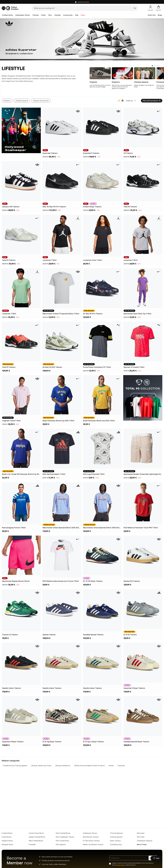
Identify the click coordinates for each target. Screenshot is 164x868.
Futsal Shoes (6, 837)
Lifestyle (58, 15)
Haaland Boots (7, 841)
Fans (50, 15)
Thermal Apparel (116, 833)
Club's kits (152, 15)
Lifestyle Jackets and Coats (41, 766)
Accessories (68, 15)
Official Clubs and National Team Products (89, 766)
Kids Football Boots (63, 833)
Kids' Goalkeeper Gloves (65, 837)
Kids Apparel (61, 844)
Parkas (111, 766)
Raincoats (141, 833)
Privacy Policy (121, 865)
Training (35, 15)
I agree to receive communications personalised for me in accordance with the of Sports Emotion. (133, 864)
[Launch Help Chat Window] (156, 858)
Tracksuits (121, 766)
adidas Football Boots (37, 837)
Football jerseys (116, 844)
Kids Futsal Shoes (62, 841)
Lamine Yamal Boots (36, 833)
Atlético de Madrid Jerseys (93, 844)
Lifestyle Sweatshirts (63, 766)
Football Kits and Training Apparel (15, 766)
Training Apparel (116, 837)
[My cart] (158, 8)
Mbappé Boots (7, 844)
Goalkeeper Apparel (144, 841)
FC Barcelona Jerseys (91, 841)
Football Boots (7, 15)
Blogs (160, 15)
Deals (83, 15)
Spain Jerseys (115, 841)
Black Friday (142, 844)
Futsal (43, 15)
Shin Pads (141, 837)
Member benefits (82, 2)
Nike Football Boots (36, 841)
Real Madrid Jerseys (91, 837)
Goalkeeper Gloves (23, 15)
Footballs (32, 844)
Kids (77, 15)
